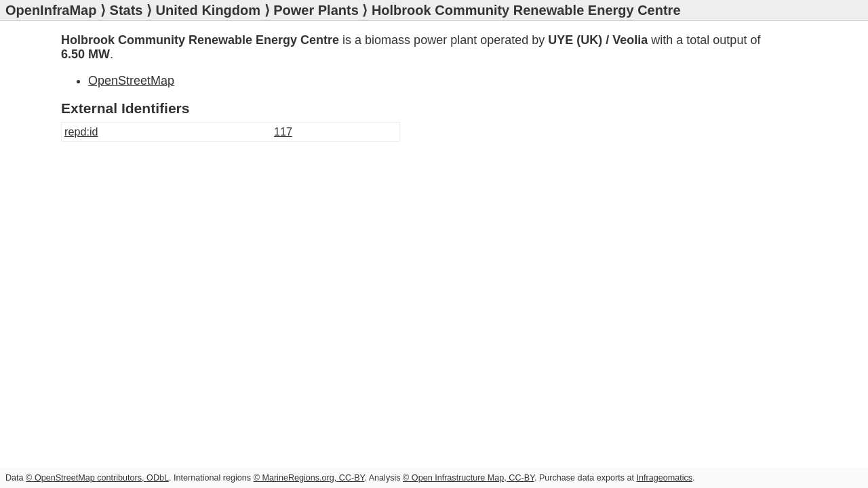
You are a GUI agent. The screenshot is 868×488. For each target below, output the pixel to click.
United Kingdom (208, 10)
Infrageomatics (664, 478)
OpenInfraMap (51, 10)
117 (283, 131)
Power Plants (316, 10)
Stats (126, 10)
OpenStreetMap (131, 81)
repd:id (81, 131)
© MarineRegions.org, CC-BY (309, 478)
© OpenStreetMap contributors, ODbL (97, 478)
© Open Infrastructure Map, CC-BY (469, 478)
